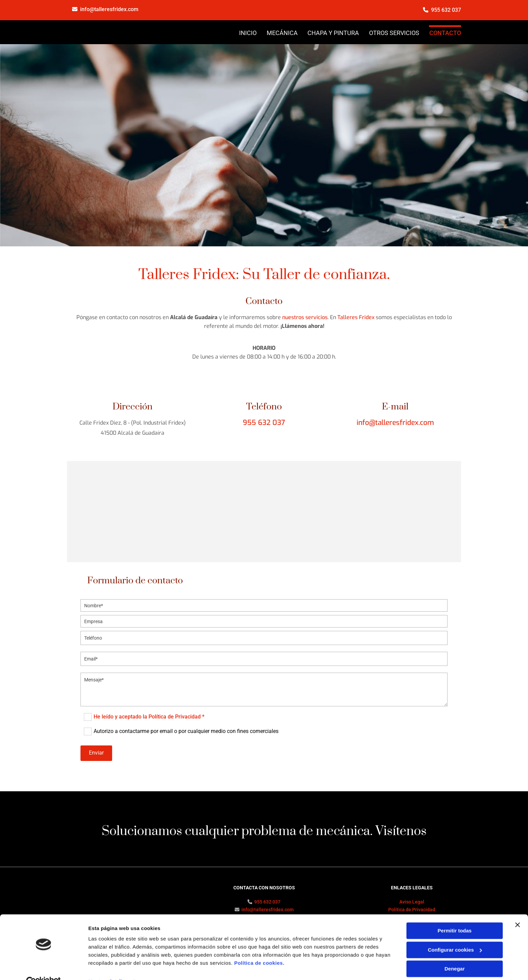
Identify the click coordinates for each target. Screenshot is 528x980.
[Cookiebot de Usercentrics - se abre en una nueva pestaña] (44, 967)
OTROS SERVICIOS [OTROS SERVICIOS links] (394, 33)
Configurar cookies (455, 935)
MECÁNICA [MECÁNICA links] (282, 33)
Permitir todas (455, 916)
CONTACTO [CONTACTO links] (445, 33)
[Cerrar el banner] (518, 910)
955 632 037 (446, 10)
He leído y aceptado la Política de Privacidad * (149, 716)
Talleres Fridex (356, 317)
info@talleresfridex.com (109, 9)
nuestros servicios (305, 317)
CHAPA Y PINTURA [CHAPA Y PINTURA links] (333, 33)
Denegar (455, 954)
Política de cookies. (259, 948)
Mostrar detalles (108, 967)
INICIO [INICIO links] (247, 33)
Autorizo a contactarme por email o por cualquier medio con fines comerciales (186, 731)
